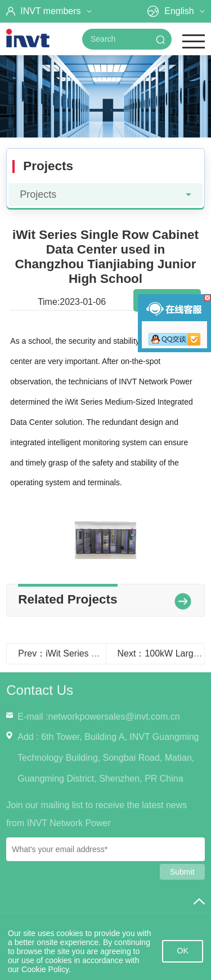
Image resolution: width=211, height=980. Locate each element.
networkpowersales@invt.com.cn (114, 717)
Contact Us (40, 690)
